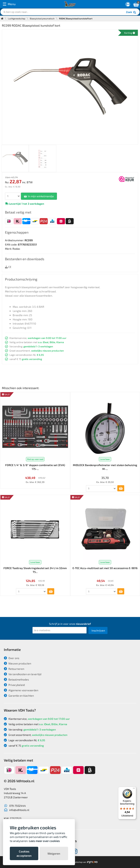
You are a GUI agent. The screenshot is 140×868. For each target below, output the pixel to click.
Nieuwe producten (17, 663)
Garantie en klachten (19, 696)
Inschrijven (98, 630)
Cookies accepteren (24, 853)
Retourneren (14, 669)
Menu (9, 4)
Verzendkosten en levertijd (23, 674)
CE (8, 267)
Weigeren (54, 853)
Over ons (12, 658)
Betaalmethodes (16, 679)
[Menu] (134, 789)
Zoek (131, 12)
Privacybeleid (14, 685)
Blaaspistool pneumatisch (42, 18)
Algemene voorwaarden (21, 690)
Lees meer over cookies (44, 841)
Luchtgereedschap (17, 18)
